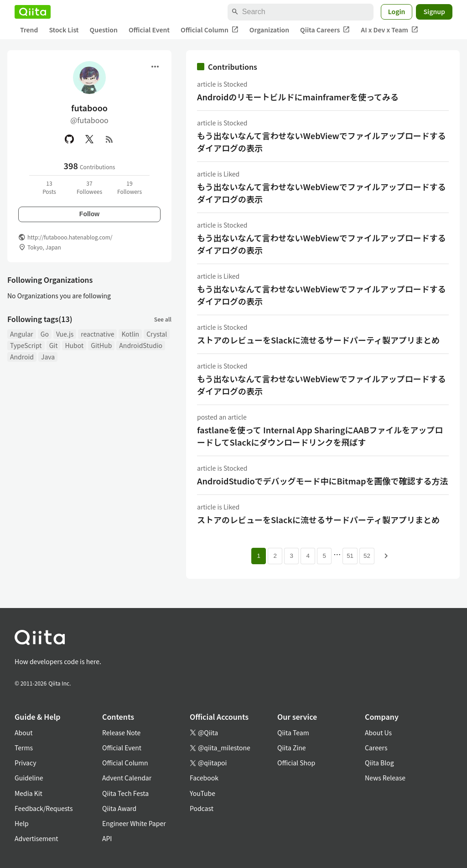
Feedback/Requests (44, 808)
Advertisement (36, 838)
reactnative (97, 334)
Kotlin (130, 334)
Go (45, 334)
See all (163, 319)
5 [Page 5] (324, 556)
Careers (376, 748)
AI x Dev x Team (389, 30)
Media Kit (29, 793)
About (23, 733)
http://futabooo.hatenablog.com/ (70, 237)
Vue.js (65, 334)
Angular (22, 334)
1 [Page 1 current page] (258, 556)
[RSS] (109, 139)
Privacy (25, 763)
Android (22, 357)
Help (22, 823)
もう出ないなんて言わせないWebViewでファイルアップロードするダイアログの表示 (322, 142)
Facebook (204, 778)
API (107, 838)
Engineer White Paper (134, 823)
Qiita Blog (379, 763)
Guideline (29, 778)
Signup (434, 11)
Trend (29, 30)
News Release (385, 778)
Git (54, 345)
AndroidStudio (141, 345)
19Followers (130, 187)
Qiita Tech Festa (125, 793)
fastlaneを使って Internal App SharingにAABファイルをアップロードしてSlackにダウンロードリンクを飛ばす (320, 436)
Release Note (121, 733)
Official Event (149, 30)
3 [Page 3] (291, 556)
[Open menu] (155, 67)
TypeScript (26, 345)
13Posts (49, 187)
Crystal (157, 334)
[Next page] (386, 556)
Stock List (64, 30)
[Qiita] (33, 12)
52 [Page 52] (367, 556)
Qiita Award (119, 808)
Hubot (74, 345)
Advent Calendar (127, 778)
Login (397, 11)
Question (104, 30)
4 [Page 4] (308, 556)
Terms (24, 748)
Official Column (210, 30)
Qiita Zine (292, 748)
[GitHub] (69, 139)
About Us (378, 733)
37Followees (89, 187)
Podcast (202, 808)
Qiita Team (293, 733)
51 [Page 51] (350, 556)
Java (48, 357)
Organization (269, 30)
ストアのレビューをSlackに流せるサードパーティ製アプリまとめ (318, 340)
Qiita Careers (325, 30)
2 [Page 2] (275, 556)
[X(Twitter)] (89, 139)
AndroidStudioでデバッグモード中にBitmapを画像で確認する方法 (323, 481)
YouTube (202, 793)
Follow (89, 214)
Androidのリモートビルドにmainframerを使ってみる (298, 97)
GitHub (101, 345)
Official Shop (296, 763)
